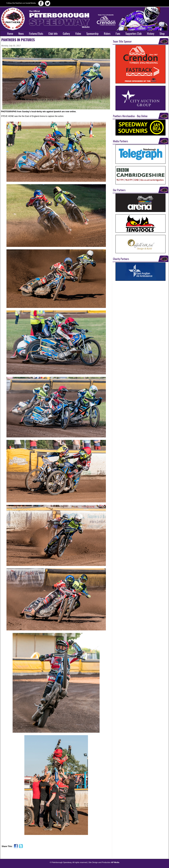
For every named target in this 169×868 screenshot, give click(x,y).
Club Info (53, 34)
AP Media (115, 862)
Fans (118, 34)
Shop (162, 34)
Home (10, 34)
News (21, 34)
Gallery (66, 34)
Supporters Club (134, 34)
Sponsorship (92, 34)
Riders (107, 34)
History (151, 34)
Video (78, 34)
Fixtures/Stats (36, 34)
